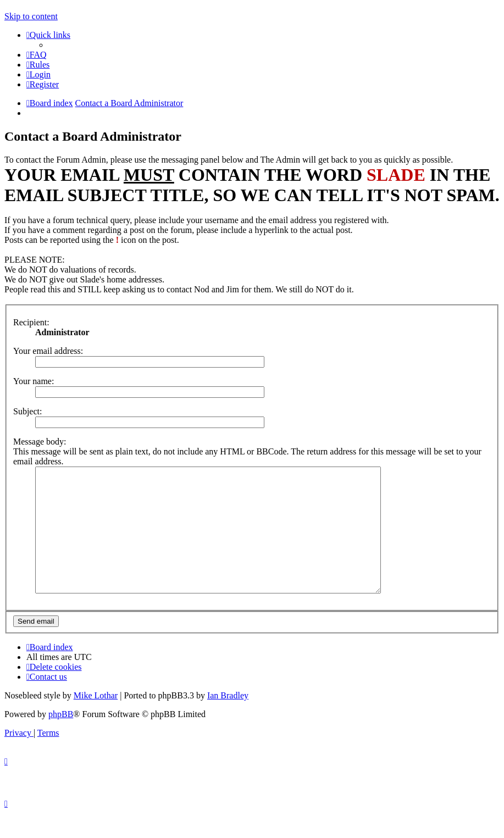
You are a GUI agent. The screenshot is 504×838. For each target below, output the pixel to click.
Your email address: (48, 351)
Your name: (34, 381)
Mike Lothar (96, 720)
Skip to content (31, 16)
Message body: (40, 442)
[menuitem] (37, 55)
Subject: (27, 411)
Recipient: (31, 322)
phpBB (61, 739)
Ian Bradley (228, 720)
